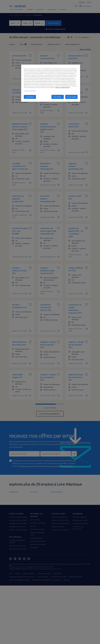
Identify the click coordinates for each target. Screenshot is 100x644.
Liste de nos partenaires (30, 91)
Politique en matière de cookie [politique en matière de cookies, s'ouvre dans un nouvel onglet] (62, 87)
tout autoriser (71, 97)
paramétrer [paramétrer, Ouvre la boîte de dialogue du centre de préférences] (30, 97)
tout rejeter (58, 97)
